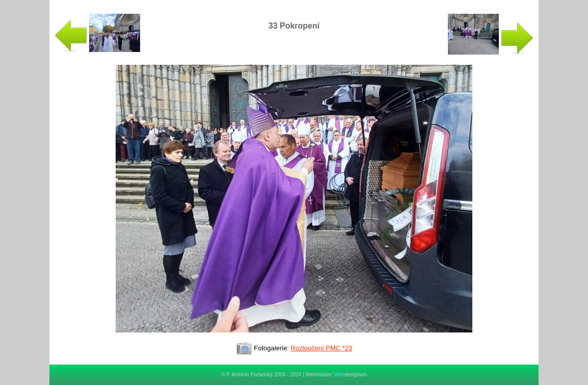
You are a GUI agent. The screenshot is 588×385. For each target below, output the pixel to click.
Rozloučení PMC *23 (322, 348)
